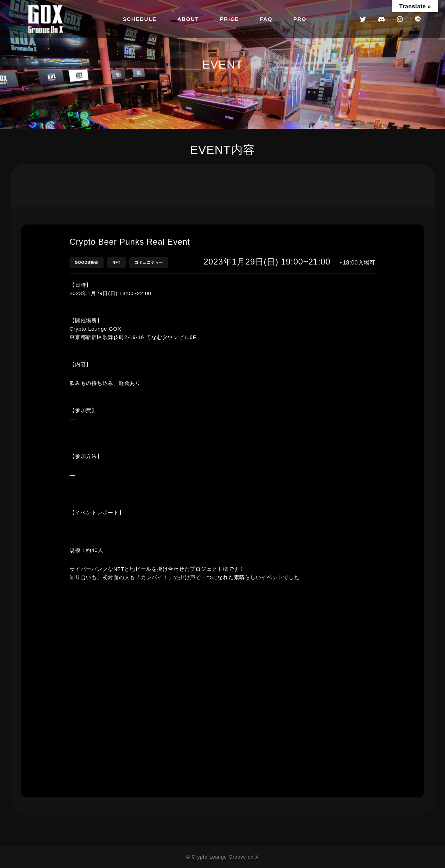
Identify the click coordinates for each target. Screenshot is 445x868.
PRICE (230, 19)
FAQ (266, 19)
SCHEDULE (140, 19)
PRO (300, 19)
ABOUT (188, 19)
